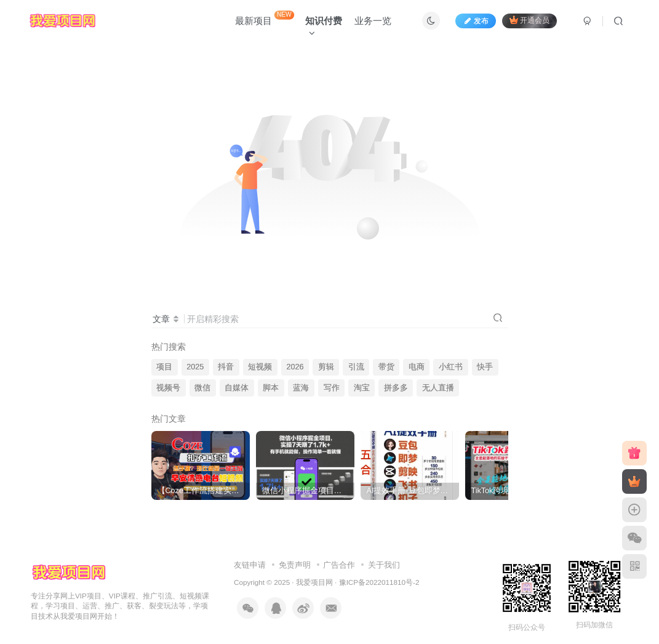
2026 (295, 367)
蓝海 (301, 388)
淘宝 (362, 388)
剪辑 (326, 367)
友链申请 (250, 565)
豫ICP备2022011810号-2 (379, 582)
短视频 (260, 367)
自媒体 (237, 388)
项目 (164, 367)
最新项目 (265, 18)
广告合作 (339, 565)
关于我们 (384, 565)
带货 (386, 367)
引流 (356, 367)
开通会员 (529, 20)
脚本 (271, 388)
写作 (332, 388)
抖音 (226, 367)
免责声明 (295, 565)
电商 (417, 367)
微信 (202, 388)
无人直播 (438, 388)
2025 (195, 367)
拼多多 (396, 388)
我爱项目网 (314, 582)
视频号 (168, 388)
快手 (485, 367)
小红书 (451, 367)
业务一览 (373, 21)
